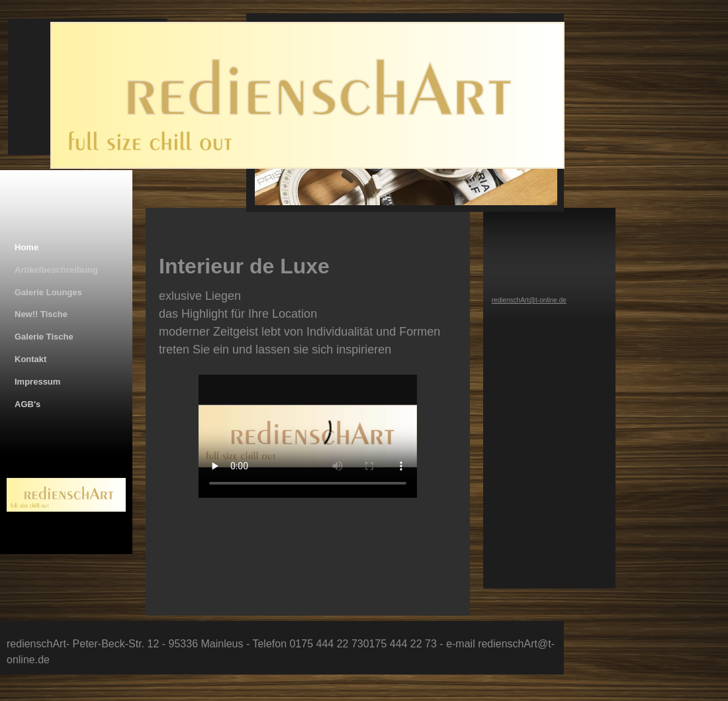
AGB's (27, 404)
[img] (296, 118)
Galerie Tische (44, 337)
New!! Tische (41, 314)
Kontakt (30, 359)
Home (26, 247)
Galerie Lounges (48, 292)
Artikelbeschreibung (56, 270)
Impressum (37, 382)
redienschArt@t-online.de (529, 300)
